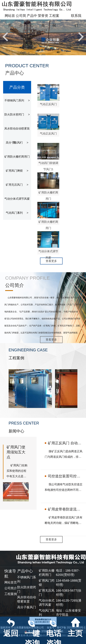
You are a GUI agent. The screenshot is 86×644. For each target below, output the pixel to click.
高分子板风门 (17, 143)
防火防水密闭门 (17, 115)
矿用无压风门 (17, 185)
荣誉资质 (43, 21)
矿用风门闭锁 (17, 171)
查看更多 (51, 261)
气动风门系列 (17, 213)
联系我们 (76, 21)
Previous (6, 37)
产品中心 (32, 21)
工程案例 (54, 21)
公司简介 (21, 21)
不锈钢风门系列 (17, 100)
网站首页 (10, 21)
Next (80, 37)
